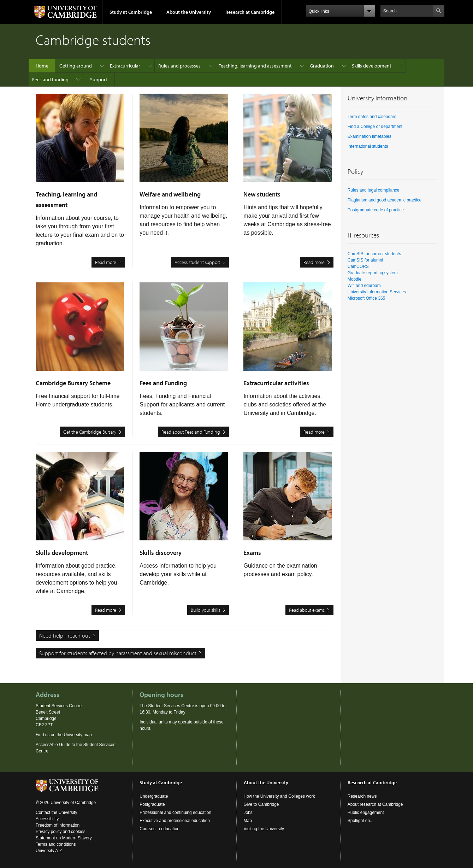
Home (42, 66)
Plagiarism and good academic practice (385, 200)
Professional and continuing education (175, 813)
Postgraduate (152, 804)
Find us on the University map (64, 735)
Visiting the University (264, 829)
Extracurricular (125, 66)
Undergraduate (154, 796)
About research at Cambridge (375, 804)
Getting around (76, 66)
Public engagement (366, 813)
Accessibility (47, 819)
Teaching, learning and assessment (255, 66)
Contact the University (56, 813)
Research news (362, 796)
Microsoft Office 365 (366, 298)
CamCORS (358, 266)
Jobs (248, 813)
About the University (189, 12)
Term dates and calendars (372, 117)
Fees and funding (50, 80)
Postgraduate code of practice (376, 210)
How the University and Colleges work (279, 796)
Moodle (354, 279)
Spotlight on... (360, 821)
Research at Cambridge (250, 12)
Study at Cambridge (131, 12)
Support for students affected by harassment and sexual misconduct (118, 653)
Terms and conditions (56, 844)
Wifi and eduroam (364, 286)
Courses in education (159, 829)
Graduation (322, 66)
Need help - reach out (65, 635)
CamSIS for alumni (365, 260)
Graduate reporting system (373, 273)
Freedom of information (58, 825)
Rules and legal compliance (374, 190)
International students (368, 146)
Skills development (372, 66)
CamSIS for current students (374, 254)
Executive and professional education (175, 821)
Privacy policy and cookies (61, 832)
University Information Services (377, 292)
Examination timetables (369, 136)
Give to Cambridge (261, 804)
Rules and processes (179, 66)
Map (248, 821)
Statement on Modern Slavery (64, 838)
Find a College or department (375, 127)
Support (99, 80)
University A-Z (49, 851)
